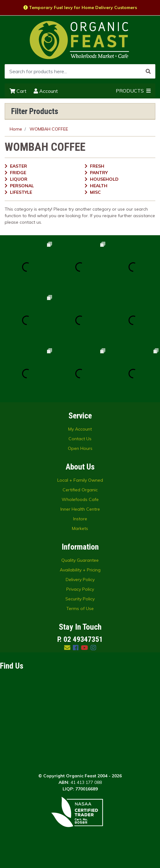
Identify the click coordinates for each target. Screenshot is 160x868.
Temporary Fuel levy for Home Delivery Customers (80, 7)
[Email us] (67, 648)
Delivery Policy (80, 579)
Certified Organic (80, 490)
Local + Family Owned (80, 480)
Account (46, 91)
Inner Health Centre (80, 509)
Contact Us (80, 439)
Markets (80, 528)
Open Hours (80, 448)
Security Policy (80, 599)
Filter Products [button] (35, 111)
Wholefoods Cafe (80, 499)
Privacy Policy (80, 589)
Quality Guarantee (80, 560)
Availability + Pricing (80, 570)
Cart (18, 91)
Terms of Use (80, 608)
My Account (80, 429)
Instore (80, 519)
